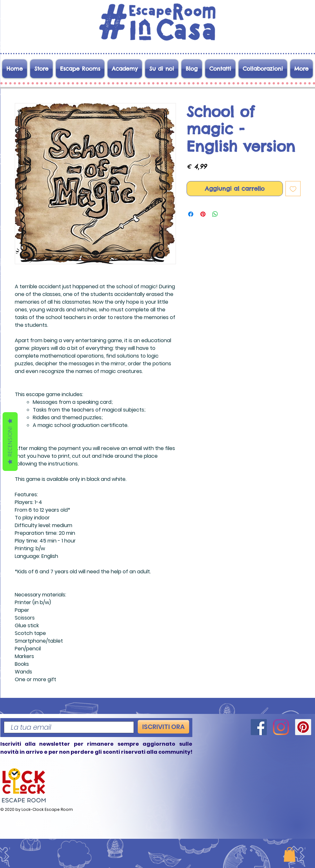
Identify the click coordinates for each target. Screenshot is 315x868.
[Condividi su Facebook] (191, 214)
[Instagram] (281, 727)
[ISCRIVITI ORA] (163, 727)
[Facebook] (259, 727)
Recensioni (10, 442)
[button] (290, 854)
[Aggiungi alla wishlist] (293, 189)
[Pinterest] (303, 727)
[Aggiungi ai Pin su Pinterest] (203, 214)
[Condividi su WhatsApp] (215, 214)
